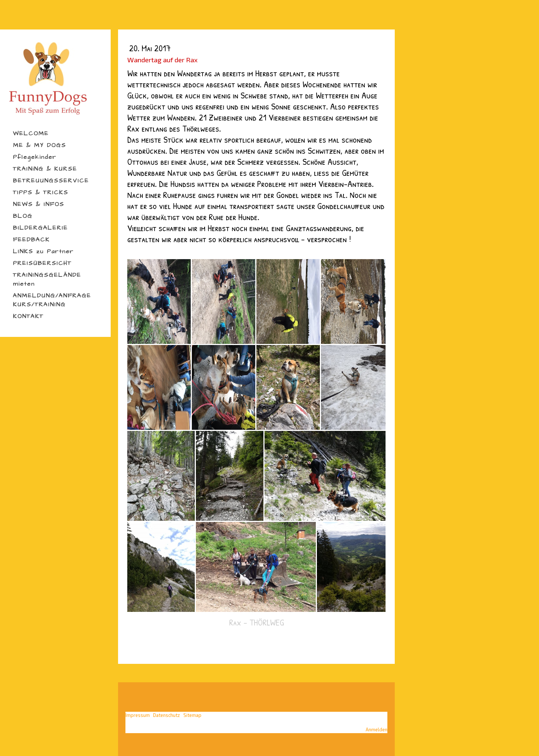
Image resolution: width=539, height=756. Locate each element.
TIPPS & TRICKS (41, 192)
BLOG (23, 216)
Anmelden (376, 729)
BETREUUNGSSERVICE (51, 181)
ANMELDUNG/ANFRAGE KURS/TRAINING (52, 300)
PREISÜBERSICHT (42, 263)
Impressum (138, 715)
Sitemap (192, 715)
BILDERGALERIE (40, 228)
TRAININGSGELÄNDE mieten (47, 279)
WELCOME (31, 133)
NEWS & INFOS (39, 204)
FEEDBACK (31, 240)
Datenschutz (167, 715)
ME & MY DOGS (39, 145)
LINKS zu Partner (43, 251)
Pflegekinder (35, 157)
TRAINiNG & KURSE (45, 169)
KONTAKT (28, 316)
